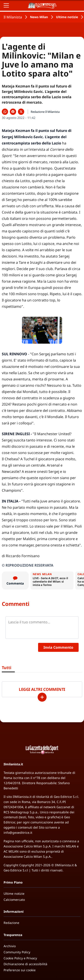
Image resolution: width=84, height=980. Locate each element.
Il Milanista (13, 17)
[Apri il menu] (6, 5)
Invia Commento (58, 647)
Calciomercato (14, 900)
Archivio (10, 946)
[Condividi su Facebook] (13, 112)
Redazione (11, 923)
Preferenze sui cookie (20, 970)
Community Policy (17, 952)
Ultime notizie (67, 17)
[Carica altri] (42, 697)
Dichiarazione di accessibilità (25, 964)
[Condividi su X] (21, 112)
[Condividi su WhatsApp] (5, 112)
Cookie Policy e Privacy (20, 958)
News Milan (39, 17)
